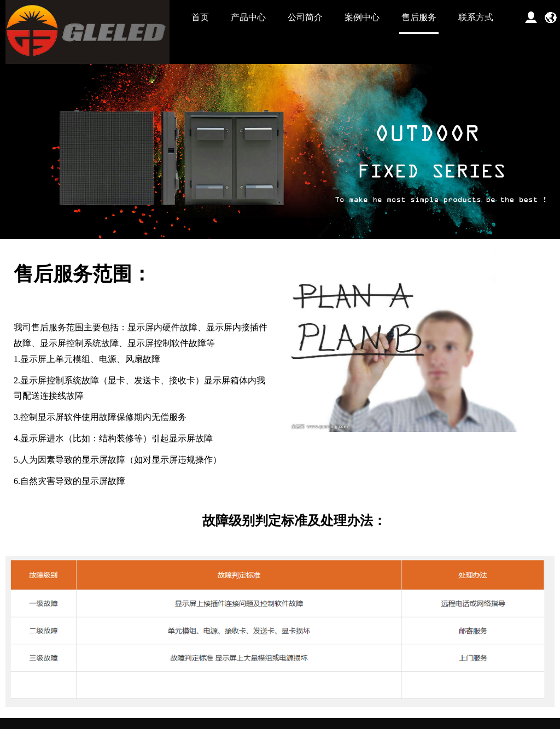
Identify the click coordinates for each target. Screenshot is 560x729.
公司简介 (305, 17)
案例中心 (362, 17)
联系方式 (476, 17)
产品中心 (248, 17)
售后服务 (419, 17)
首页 (200, 17)
